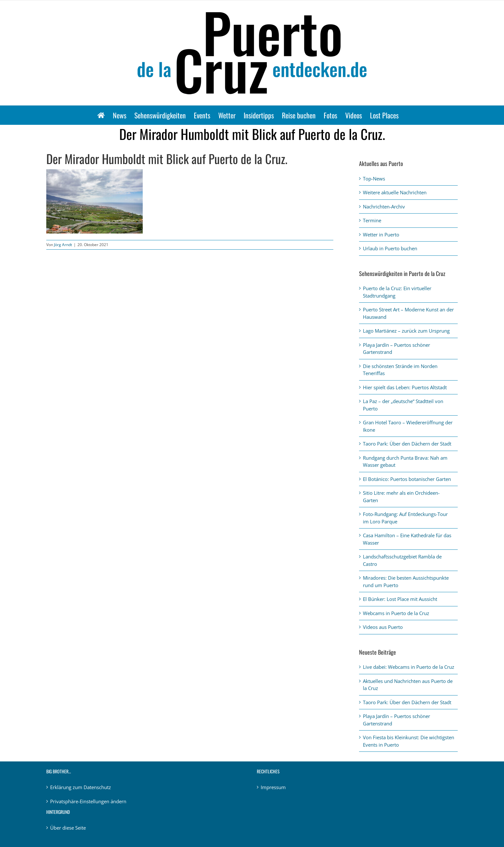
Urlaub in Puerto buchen (390, 248)
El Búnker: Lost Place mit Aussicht (400, 599)
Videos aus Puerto (383, 627)
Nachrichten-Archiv (384, 207)
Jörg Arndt (63, 245)
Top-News (374, 179)
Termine (372, 220)
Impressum (273, 787)
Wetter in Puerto (381, 235)
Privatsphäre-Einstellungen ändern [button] (88, 801)
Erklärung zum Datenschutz (81, 787)
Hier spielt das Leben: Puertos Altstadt (405, 387)
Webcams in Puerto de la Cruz (396, 613)
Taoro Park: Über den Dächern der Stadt (407, 444)
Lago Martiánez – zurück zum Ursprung (406, 331)
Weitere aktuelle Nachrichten (395, 192)
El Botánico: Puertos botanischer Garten (407, 479)
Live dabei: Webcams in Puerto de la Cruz (409, 667)
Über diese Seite (68, 828)
